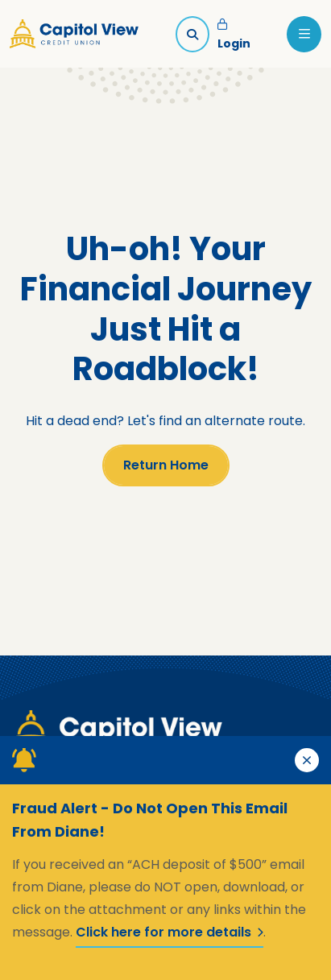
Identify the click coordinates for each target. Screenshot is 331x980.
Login (234, 35)
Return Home (166, 465)
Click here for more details (170, 932)
